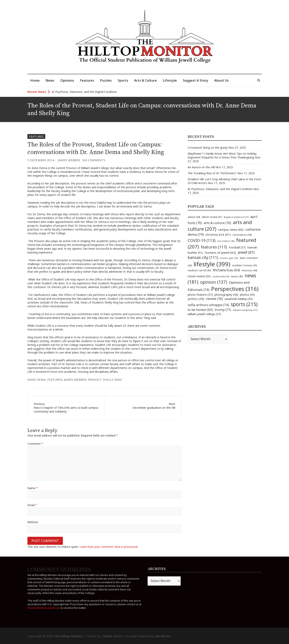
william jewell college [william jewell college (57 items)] (204, 314)
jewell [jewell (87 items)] (246, 252)
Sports (123, 80)
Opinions (67, 80)
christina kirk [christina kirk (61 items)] (218, 234)
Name (33, 488)
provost (94, 380)
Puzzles (106, 80)
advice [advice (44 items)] (194, 217)
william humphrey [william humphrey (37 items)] (245, 310)
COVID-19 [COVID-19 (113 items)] (202, 240)
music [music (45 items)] (237, 276)
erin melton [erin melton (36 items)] (226, 241)
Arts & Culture (146, 80)
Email (32, 505)
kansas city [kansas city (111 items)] (203, 257)
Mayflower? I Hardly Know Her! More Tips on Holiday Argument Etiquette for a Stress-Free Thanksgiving (222, 155)
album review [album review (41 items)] (212, 217)
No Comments (94, 160)
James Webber (69, 160)
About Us (222, 80)
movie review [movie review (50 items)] (199, 276)
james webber (75, 380)
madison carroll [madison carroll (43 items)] (199, 270)
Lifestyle (170, 80)
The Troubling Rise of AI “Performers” (212, 173)
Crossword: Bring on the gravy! (208, 148)
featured (55, 380)
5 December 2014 (41, 160)
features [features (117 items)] (214, 247)
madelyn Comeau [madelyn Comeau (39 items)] (245, 265)
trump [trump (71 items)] (223, 310)
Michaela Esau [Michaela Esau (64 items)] (226, 270)
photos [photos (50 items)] (247, 295)
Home (35, 80)
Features (87, 80)
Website (33, 522)
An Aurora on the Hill (201, 167)
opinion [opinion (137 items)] (214, 282)
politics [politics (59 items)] (196, 299)
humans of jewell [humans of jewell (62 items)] (220, 252)
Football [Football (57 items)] (237, 247)
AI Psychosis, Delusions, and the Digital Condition (84, 92)
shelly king (112, 380)
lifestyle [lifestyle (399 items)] (212, 264)
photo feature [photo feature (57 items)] (200, 294)
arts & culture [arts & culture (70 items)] (217, 223)
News (50, 80)
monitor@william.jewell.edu (44, 608)
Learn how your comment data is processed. (109, 547)
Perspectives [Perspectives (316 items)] (235, 289)
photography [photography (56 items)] (226, 294)
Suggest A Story (196, 80)
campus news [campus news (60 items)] (231, 229)
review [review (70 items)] (214, 299)
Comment (35, 444)
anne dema (37, 380)
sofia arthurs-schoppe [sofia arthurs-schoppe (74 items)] (208, 305)
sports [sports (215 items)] (244, 304)
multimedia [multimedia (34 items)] (221, 276)
